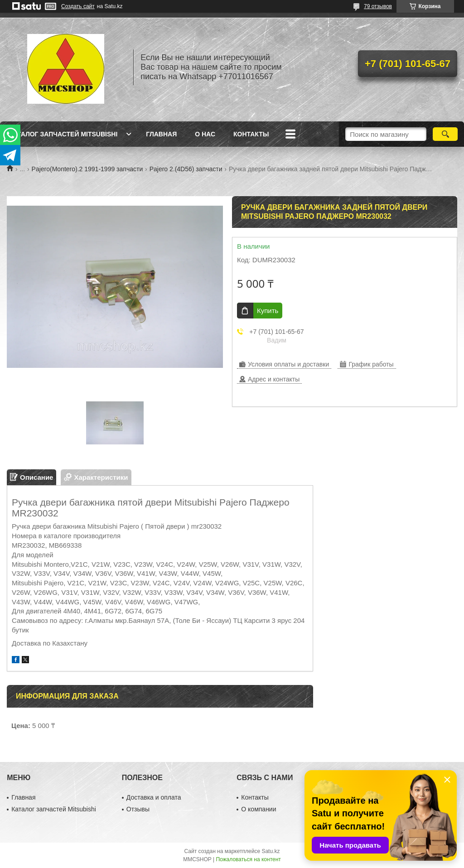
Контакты (251, 134)
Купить (268, 311)
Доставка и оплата (154, 797)
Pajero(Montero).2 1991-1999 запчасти (87, 169)
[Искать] (445, 134)
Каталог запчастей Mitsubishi (63, 134)
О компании (259, 809)
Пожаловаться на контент (248, 859)
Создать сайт (78, 6)
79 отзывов (378, 6)
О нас (205, 134)
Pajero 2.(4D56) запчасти (186, 169)
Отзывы (138, 809)
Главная (161, 134)
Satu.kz (271, 851)
